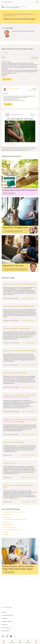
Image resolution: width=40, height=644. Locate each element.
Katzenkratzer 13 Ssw (8, 522)
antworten (9, 104)
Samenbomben (7, 514)
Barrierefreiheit (5, 631)
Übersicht (6, 52)
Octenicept (6, 535)
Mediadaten (5, 618)
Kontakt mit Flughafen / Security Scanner (13, 512)
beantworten (8, 79)
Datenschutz (5, 625)
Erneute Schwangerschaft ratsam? (11, 530)
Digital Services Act (6, 628)
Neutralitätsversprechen (7, 615)
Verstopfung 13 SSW (8, 525)
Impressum (4, 612)
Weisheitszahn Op (8, 517)
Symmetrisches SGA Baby (9, 527)
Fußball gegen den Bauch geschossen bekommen (15, 520)
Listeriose (6, 532)
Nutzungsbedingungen (7, 621)
